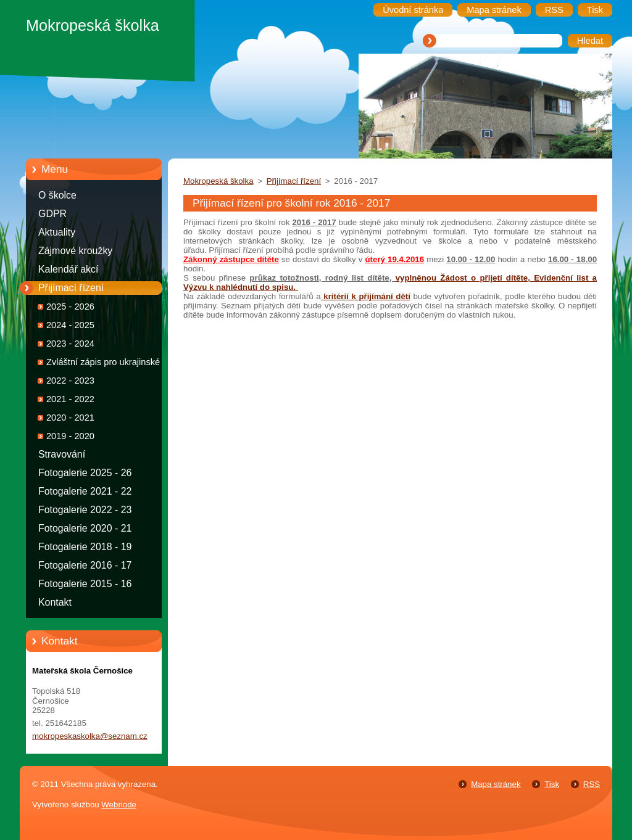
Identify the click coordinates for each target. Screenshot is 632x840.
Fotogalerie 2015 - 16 (85, 584)
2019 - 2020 (70, 436)
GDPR (52, 214)
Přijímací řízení (71, 288)
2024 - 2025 (70, 325)
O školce (57, 195)
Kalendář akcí (68, 269)
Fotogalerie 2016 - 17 (85, 565)
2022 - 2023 (70, 381)
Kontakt (55, 602)
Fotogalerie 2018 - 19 (85, 547)
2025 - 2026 (70, 307)
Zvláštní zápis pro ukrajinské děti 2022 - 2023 (112, 364)
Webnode (119, 805)
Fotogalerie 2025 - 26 (85, 473)
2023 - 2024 (70, 344)
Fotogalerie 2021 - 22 (85, 491)
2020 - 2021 (70, 418)
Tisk (552, 784)
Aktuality (57, 232)
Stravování (62, 454)
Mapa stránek (496, 784)
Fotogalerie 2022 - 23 (85, 510)
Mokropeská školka (218, 181)
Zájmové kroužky (75, 251)
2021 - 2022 (70, 399)
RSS (592, 784)
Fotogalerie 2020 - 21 (85, 528)
